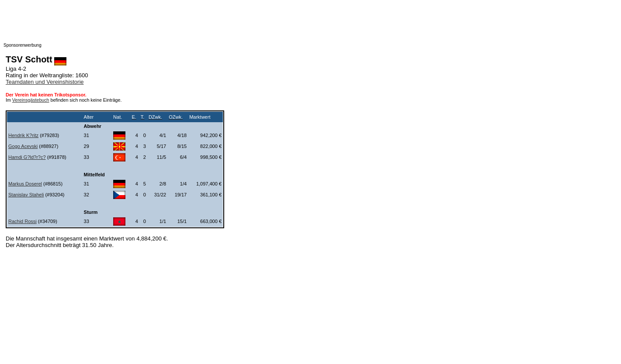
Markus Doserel (25, 184)
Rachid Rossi (23, 221)
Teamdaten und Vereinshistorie (45, 82)
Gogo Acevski (23, 146)
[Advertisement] (178, 23)
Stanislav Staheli (26, 195)
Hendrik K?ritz (23, 135)
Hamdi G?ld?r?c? (27, 157)
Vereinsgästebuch (31, 100)
